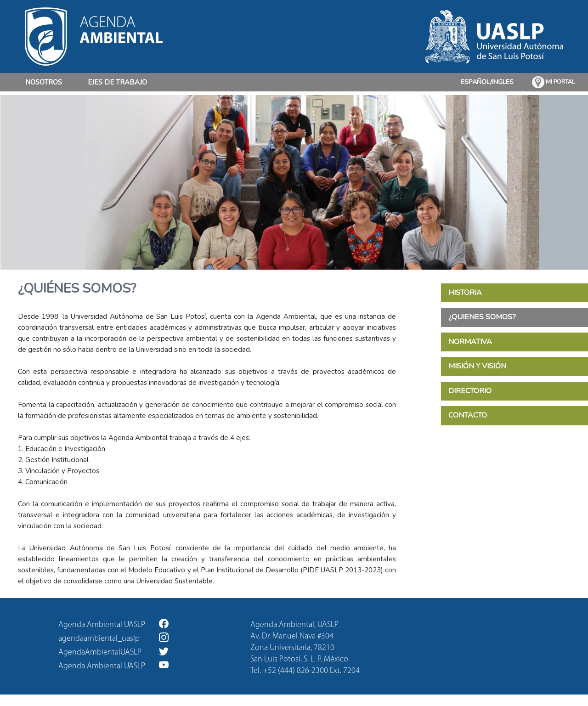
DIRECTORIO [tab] (470, 391)
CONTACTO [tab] (468, 415)
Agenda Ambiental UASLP (113, 624)
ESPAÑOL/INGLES (487, 82)
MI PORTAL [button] (554, 82)
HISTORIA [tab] (465, 293)
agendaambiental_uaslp (113, 638)
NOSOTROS (44, 82)
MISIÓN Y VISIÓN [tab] (477, 366)
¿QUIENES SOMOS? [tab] (482, 317)
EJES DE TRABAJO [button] (117, 82)
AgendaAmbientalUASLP (113, 652)
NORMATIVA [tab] (470, 342)
